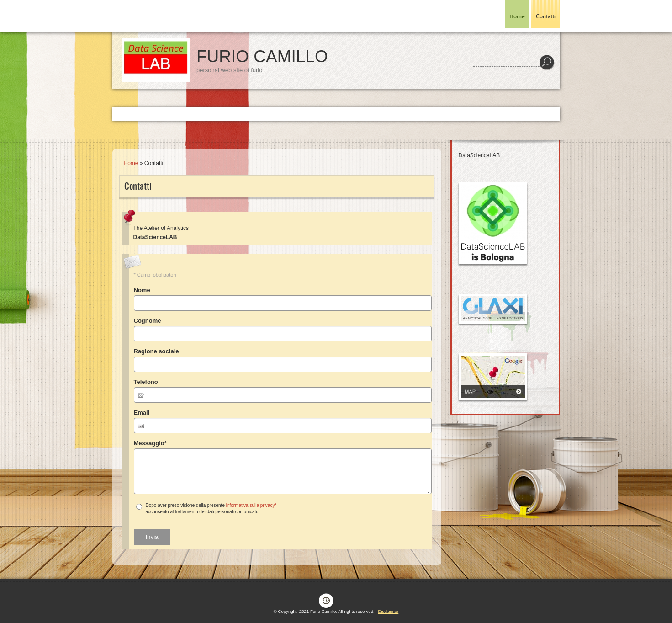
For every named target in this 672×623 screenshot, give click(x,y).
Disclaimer (388, 611)
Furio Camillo (262, 56)
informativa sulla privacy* (251, 505)
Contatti (546, 16)
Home (517, 16)
